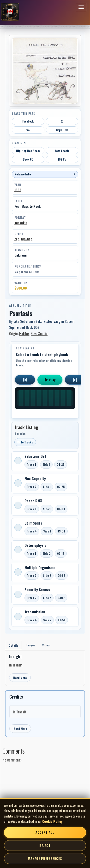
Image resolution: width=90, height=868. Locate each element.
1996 (18, 190)
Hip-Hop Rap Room (28, 151)
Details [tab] (13, 645)
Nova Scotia (62, 151)
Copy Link (62, 130)
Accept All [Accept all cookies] (45, 832)
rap (17, 239)
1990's (62, 159)
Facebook (28, 121)
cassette (21, 223)
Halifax (24, 333)
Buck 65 (28, 159)
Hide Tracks (25, 442)
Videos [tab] (46, 645)
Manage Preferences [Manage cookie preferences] (45, 858)
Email (28, 130)
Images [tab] (30, 645)
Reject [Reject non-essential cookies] (45, 846)
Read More (20, 678)
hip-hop (27, 239)
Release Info (45, 174)
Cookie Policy (52, 821)
